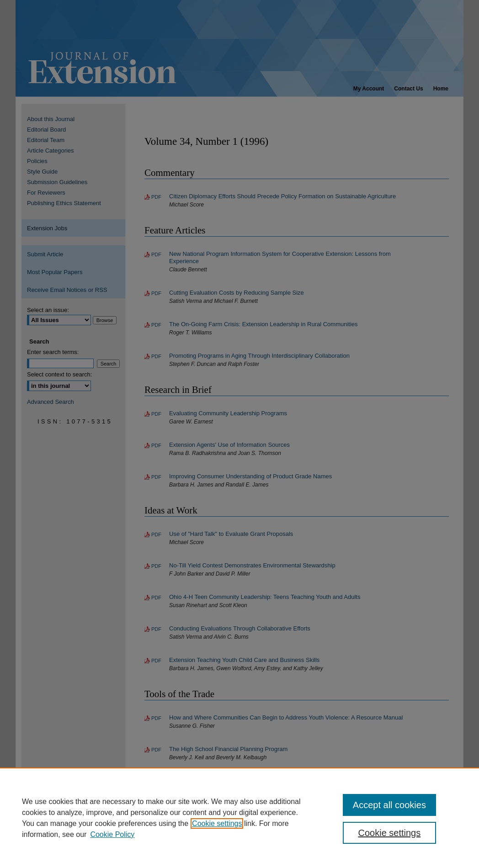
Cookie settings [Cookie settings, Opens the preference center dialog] (390, 833)
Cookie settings (217, 823)
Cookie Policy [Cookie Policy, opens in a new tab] (112, 834)
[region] (239, 818)
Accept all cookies (389, 805)
